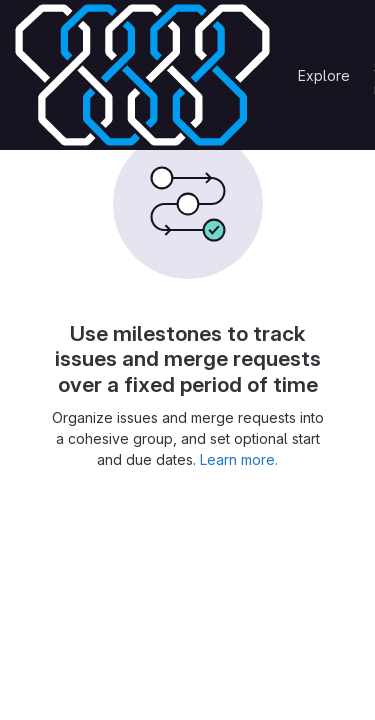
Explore (324, 75)
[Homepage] (142, 75)
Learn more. (239, 459)
